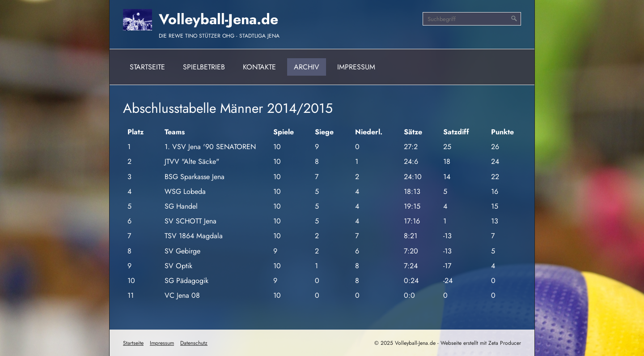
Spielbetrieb (204, 67)
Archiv (307, 67)
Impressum (356, 67)
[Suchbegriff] (472, 19)
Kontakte (259, 67)
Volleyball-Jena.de (218, 19)
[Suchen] (514, 19)
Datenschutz (194, 343)
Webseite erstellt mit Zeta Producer (481, 343)
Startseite (147, 67)
